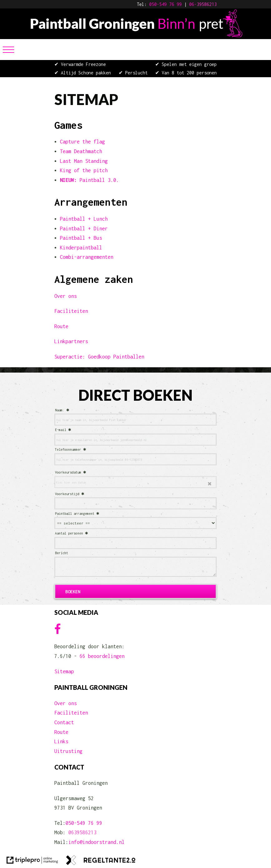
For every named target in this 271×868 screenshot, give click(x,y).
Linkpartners (71, 341)
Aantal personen (69, 533)
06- (193, 4)
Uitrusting (68, 751)
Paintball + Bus (81, 238)
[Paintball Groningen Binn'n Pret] (136, 35)
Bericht (62, 553)
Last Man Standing (84, 161)
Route (61, 326)
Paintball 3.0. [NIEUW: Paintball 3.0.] (89, 180)
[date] (136, 482)
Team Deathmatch (81, 151)
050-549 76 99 (165, 4)
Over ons (66, 296)
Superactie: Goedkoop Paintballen (99, 357)
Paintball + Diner (84, 228)
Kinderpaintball (81, 248)
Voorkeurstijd (67, 494)
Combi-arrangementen (87, 257)
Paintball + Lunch (84, 219)
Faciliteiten (71, 311)
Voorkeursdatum (68, 472)
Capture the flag (82, 142)
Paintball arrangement (75, 514)
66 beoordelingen (102, 656)
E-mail (61, 430)
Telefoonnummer (68, 449)
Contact (64, 722)
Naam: (60, 410)
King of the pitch (84, 170)
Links (61, 741)
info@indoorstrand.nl (96, 842)
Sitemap (64, 671)
